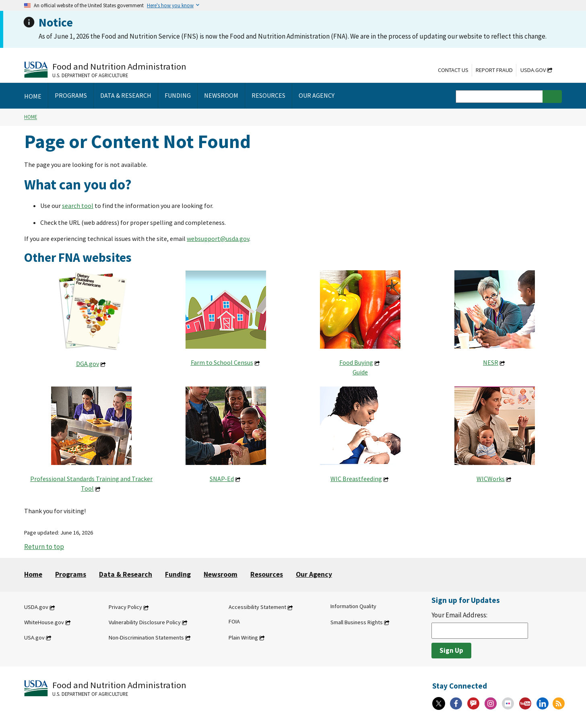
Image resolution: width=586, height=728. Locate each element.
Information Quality (353, 607)
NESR (491, 362)
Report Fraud (494, 70)
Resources (267, 574)
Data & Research (126, 574)
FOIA (234, 621)
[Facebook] (456, 703)
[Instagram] (491, 703)
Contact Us (453, 70)
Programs (71, 574)
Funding (178, 574)
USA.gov (34, 638)
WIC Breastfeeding (356, 479)
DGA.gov (88, 364)
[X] (439, 703)
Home (31, 117)
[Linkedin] (543, 703)
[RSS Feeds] (559, 703)
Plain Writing (243, 638)
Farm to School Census (222, 362)
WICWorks (491, 479)
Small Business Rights (357, 622)
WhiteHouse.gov (44, 622)
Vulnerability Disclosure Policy (145, 622)
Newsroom (221, 574)
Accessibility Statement (257, 607)
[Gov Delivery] (473, 703)
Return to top (44, 547)
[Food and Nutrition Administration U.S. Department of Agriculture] (105, 69)
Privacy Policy (125, 607)
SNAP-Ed (222, 479)
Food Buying (356, 362)
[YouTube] (525, 703)
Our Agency (314, 574)
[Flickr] (508, 703)
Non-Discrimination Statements (146, 638)
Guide (360, 372)
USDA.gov (533, 70)
